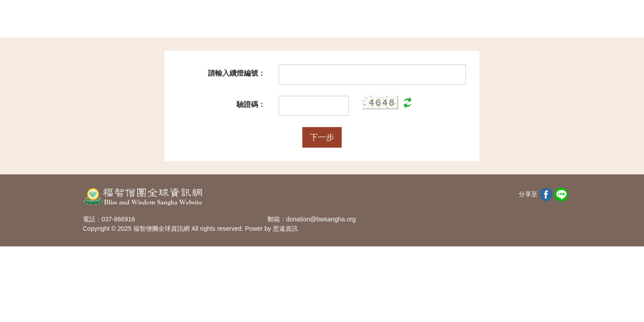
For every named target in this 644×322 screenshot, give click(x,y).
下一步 (322, 137)
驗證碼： (251, 104)
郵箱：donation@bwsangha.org (312, 219)
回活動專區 (530, 19)
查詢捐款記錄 (421, 19)
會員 (477, 19)
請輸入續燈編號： (237, 73)
